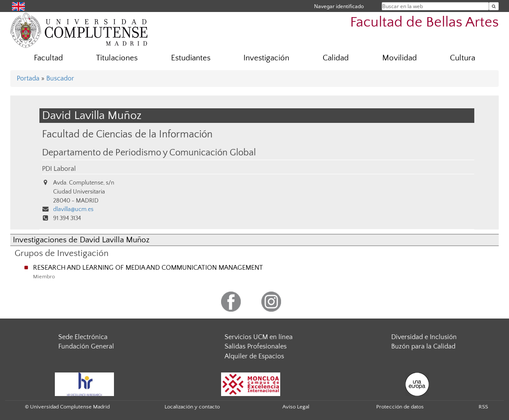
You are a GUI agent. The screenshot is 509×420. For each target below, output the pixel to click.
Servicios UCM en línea (259, 337)
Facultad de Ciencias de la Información (127, 134)
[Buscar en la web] (494, 6)
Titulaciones (117, 58)
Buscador (60, 78)
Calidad (336, 58)
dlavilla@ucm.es (73, 209)
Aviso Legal (296, 407)
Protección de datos (400, 407)
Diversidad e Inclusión (424, 337)
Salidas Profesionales (256, 346)
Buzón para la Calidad (423, 346)
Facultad (48, 58)
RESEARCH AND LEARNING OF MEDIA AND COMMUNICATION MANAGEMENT (148, 268)
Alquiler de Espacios (254, 356)
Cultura (463, 58)
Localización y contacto (192, 407)
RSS (483, 407)
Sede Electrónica (83, 337)
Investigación (266, 58)
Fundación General (86, 346)
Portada (28, 78)
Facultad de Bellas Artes (424, 22)
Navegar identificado (339, 6)
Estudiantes (191, 58)
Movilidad (400, 58)
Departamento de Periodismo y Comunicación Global (149, 153)
